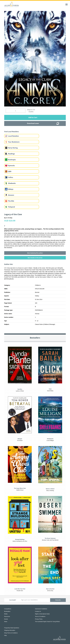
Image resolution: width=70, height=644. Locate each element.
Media (6, 614)
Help (5, 635)
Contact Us (38, 611)
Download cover (33, 123)
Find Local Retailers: (12, 132)
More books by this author (35, 253)
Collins (11, 177)
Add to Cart (33, 117)
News (6, 622)
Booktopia (12, 160)
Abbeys (11, 189)
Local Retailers (13, 136)
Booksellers (7, 611)
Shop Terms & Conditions (11, 633)
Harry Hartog (13, 148)
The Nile (11, 201)
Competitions (8, 609)
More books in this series (35, 258)
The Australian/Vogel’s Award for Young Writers (47, 622)
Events (6, 619)
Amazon (11, 195)
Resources (7, 616)
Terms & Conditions (40, 616)
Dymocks (11, 166)
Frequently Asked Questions (12, 628)
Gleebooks (12, 183)
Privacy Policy (39, 619)
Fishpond (11, 207)
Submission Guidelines (41, 609)
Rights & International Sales (42, 614)
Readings (11, 154)
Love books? (13, 600)
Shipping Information (10, 630)
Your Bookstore (14, 142)
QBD (10, 171)
